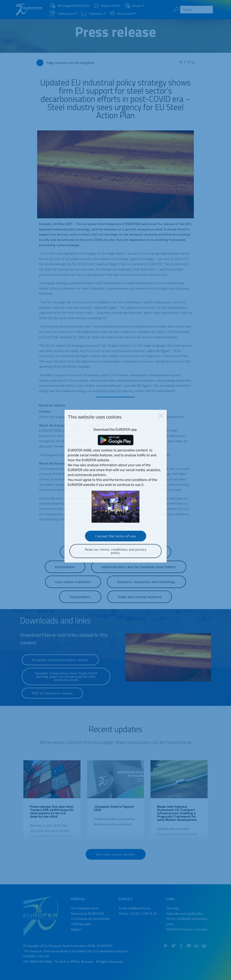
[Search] (197, 10)
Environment (65, 572)
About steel (106, 6)
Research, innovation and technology (146, 587)
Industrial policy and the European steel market (139, 572)
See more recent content (116, 858)
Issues (133, 6)
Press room (122, 14)
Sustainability (80, 602)
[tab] (108, 63)
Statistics (92, 14)
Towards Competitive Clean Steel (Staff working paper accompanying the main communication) (66, 683)
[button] (108, 63)
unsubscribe (194, 924)
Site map (172, 919)
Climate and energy (85, 557)
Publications (62, 14)
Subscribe (173, 924)
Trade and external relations (140, 602)
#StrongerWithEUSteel (70, 6)
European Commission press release (60, 664)
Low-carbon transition (73, 587)
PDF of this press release (52, 697)
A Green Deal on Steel (144, 557)
